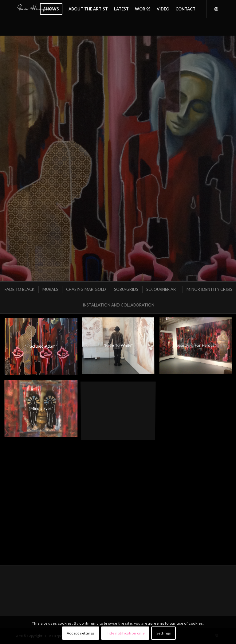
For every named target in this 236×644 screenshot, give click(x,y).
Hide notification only (125, 633)
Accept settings (81, 633)
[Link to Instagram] (216, 9)
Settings (164, 633)
